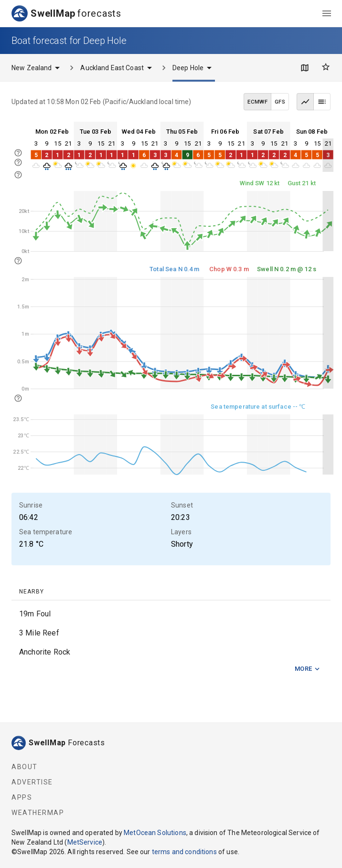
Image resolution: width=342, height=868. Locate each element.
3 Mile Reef (39, 633)
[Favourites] (326, 67)
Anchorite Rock (45, 652)
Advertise (32, 782)
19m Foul (35, 614)
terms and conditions (184, 852)
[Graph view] (305, 102)
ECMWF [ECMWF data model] (257, 102)
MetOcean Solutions (155, 833)
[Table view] (322, 102)
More (308, 669)
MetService (85, 842)
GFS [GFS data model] (280, 102)
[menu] (327, 13)
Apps (22, 797)
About (25, 767)
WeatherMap (38, 813)
